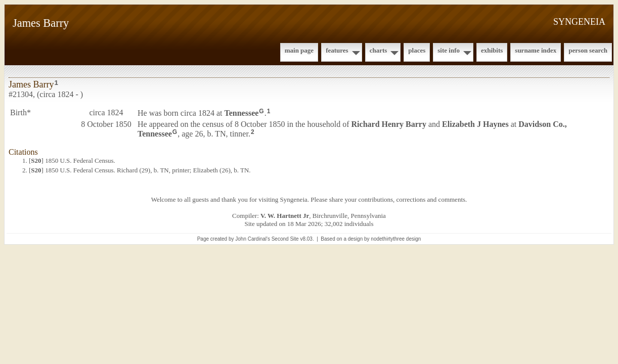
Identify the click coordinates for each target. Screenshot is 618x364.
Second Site (285, 239)
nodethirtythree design (396, 239)
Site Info (449, 50)
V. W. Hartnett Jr (285, 216)
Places (417, 50)
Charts (379, 50)
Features (337, 50)
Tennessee (242, 113)
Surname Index (536, 50)
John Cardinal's (253, 239)
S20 (36, 161)
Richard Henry (389, 124)
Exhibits (492, 50)
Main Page (299, 50)
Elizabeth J (475, 124)
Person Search (588, 50)
